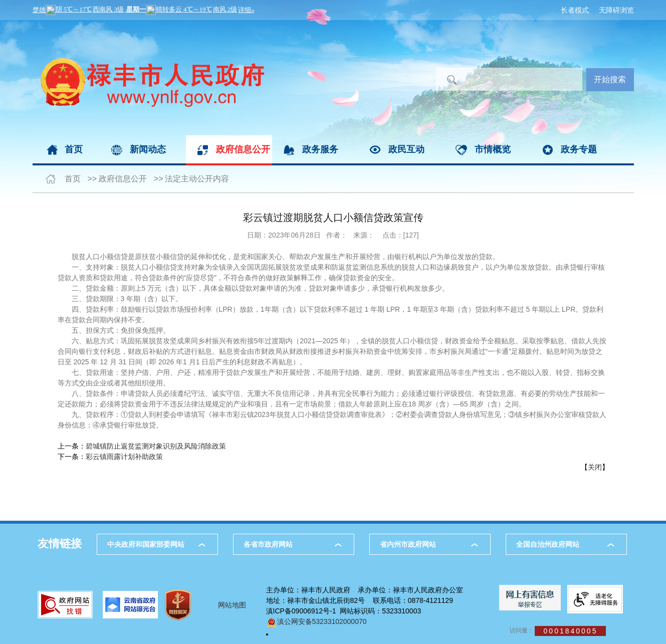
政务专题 (579, 149)
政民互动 (406, 149)
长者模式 (575, 10)
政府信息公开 (243, 149)
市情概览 (493, 149)
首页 (74, 149)
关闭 (595, 467)
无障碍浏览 (616, 10)
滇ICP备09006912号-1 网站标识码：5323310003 (344, 611)
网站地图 (232, 605)
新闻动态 (148, 149)
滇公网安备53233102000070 (316, 621)
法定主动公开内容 (197, 179)
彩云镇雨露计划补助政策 (124, 457)
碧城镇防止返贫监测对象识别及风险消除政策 (156, 446)
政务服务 (320, 149)
